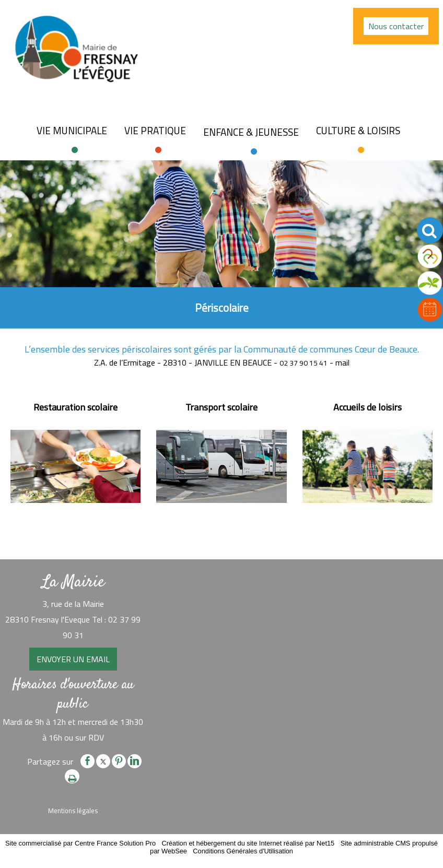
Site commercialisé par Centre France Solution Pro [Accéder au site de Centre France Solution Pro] (80, 843)
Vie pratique (155, 131)
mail (342, 362)
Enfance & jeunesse (251, 132)
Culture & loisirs (358, 131)
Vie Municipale (72, 131)
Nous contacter (396, 26)
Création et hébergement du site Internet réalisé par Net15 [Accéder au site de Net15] (248, 843)
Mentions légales (73, 811)
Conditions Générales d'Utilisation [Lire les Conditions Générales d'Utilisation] (243, 851)
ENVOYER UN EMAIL (73, 659)
